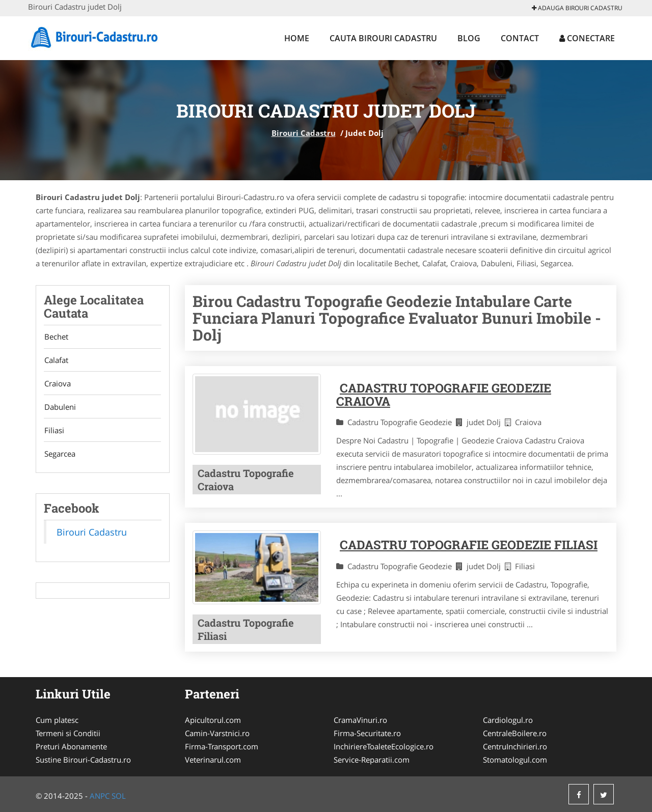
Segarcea (59, 457)
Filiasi (54, 433)
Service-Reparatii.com (372, 760)
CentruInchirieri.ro (515, 746)
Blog (469, 38)
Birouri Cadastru (304, 133)
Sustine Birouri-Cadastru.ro (83, 760)
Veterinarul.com (213, 760)
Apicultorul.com (213, 720)
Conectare (587, 38)
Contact (520, 38)
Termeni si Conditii (68, 733)
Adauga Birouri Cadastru (577, 8)
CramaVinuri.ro (360, 720)
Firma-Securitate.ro (367, 733)
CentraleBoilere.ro (515, 733)
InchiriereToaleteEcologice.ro (384, 746)
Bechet (56, 337)
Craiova (57, 385)
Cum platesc (57, 720)
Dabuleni (60, 409)
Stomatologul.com (515, 760)
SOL (119, 796)
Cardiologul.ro (508, 720)
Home (297, 38)
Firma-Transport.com (222, 746)
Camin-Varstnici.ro (217, 733)
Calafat (56, 361)
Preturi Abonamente (71, 746)
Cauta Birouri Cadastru (383, 38)
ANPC (100, 796)
